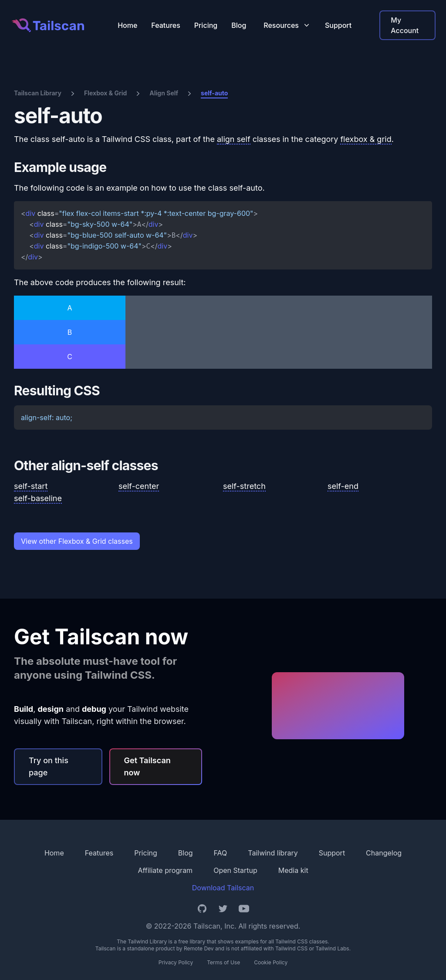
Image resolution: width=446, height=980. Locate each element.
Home (127, 25)
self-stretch (244, 486)
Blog (239, 25)
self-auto (214, 93)
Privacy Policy (176, 962)
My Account (405, 25)
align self (234, 139)
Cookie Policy (271, 962)
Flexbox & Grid (105, 93)
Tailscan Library (38, 93)
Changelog (384, 853)
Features (166, 25)
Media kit (293, 870)
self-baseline (38, 498)
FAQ (221, 853)
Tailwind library (273, 853)
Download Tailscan (223, 888)
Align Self (164, 93)
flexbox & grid (366, 139)
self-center (139, 486)
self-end (343, 486)
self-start (31, 486)
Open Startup (235, 870)
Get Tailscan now (147, 766)
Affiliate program (165, 870)
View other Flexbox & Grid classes (77, 541)
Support (338, 25)
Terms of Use (223, 962)
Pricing (206, 25)
